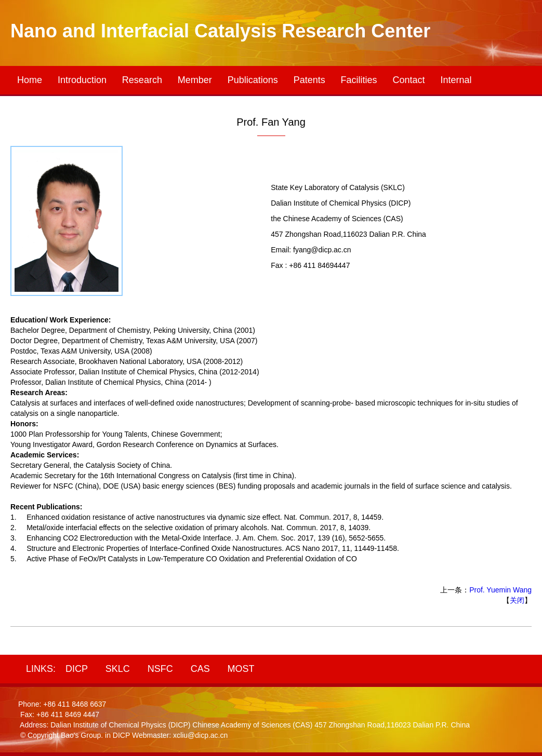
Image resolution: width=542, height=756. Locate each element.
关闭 (517, 600)
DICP (77, 669)
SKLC (118, 669)
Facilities (359, 80)
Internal (456, 80)
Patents (309, 80)
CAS (200, 669)
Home (30, 80)
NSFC (160, 669)
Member (195, 80)
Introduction (82, 80)
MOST (241, 669)
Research (142, 80)
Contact (409, 80)
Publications (253, 80)
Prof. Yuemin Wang (500, 590)
